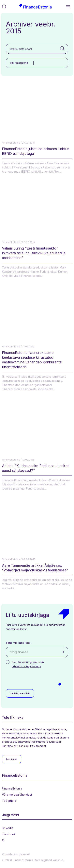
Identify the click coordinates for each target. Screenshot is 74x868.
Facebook (9, 834)
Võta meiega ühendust (17, 795)
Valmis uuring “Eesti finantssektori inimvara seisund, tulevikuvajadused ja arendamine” (34, 253)
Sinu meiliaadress (18, 643)
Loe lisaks (12, 759)
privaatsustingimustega (26, 666)
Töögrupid (9, 801)
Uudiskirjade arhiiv (20, 693)
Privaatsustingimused (16, 854)
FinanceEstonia (12, 788)
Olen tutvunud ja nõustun (28, 664)
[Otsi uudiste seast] (31, 49)
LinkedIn (8, 828)
